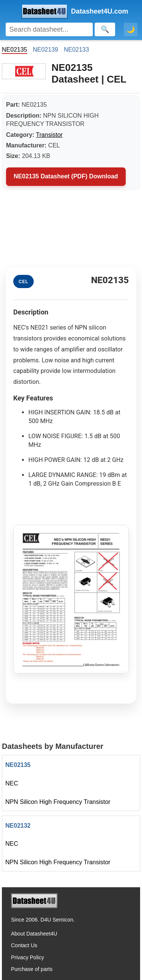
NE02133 (76, 50)
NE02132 (18, 826)
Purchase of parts (32, 969)
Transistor (49, 135)
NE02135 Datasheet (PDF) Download (66, 176)
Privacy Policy (27, 957)
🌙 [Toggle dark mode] (131, 29)
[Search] (49, 29)
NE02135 (18, 765)
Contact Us (24, 945)
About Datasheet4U (34, 934)
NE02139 (46, 50)
